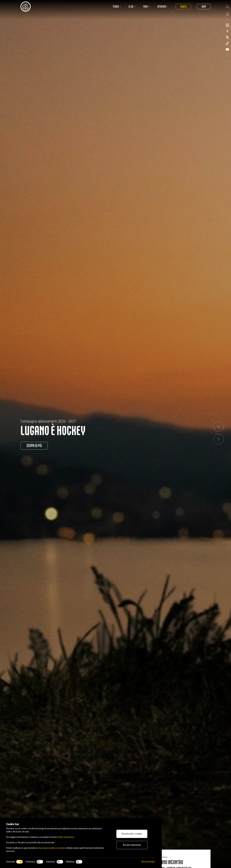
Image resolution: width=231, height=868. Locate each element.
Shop (204, 7)
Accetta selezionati (132, 845)
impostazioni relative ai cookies (51, 848)
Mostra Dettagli (148, 862)
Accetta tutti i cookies (132, 834)
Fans (147, 7)
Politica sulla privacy (65, 837)
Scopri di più (34, 446)
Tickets (183, 7)
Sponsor (163, 7)
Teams (117, 7)
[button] (218, 427)
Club (132, 7)
